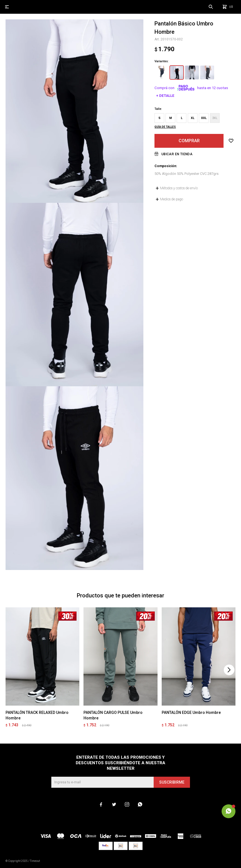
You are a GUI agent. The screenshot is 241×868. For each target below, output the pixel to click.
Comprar (189, 141)
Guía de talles (165, 127)
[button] (229, 670)
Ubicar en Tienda (177, 154)
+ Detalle (165, 96)
